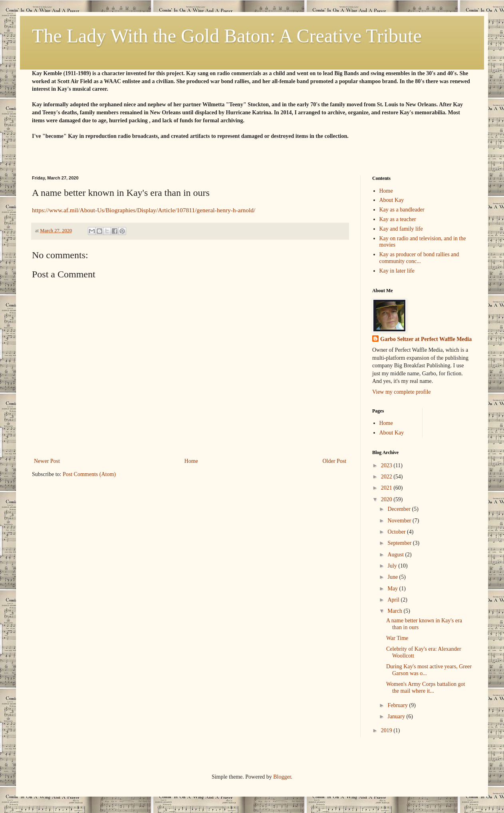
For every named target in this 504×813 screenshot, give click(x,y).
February (398, 705)
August (396, 555)
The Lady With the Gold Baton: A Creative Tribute (227, 36)
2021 (387, 488)
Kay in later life (397, 271)
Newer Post (47, 461)
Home (191, 461)
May (393, 589)
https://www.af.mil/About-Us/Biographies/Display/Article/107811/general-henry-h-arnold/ (144, 210)
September (400, 543)
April (394, 600)
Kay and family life (401, 229)
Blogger (282, 777)
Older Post (335, 461)
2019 (387, 730)
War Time (397, 638)
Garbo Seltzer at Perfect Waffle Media (426, 339)
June (393, 577)
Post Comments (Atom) (89, 474)
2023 (387, 465)
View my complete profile (402, 392)
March (395, 611)
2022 (387, 477)
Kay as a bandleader (402, 210)
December (400, 509)
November (400, 521)
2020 (387, 499)
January (397, 716)
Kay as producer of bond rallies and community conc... (419, 258)
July (393, 566)
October (397, 532)
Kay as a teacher (398, 219)
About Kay (392, 200)
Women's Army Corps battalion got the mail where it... (426, 687)
